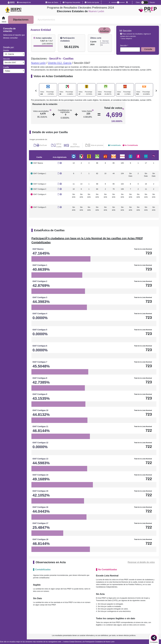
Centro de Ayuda (92, 2)
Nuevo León (38, 63)
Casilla (6, 67)
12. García (9, 54)
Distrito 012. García (60, 63)
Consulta (148, 49)
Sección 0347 (10, 62)
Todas (7, 71)
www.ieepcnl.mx (24, 2)
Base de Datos (52, 2)
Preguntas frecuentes (71, 2)
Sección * (124, 46)
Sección (7, 59)
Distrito (6, 50)
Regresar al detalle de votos (141, 562)
